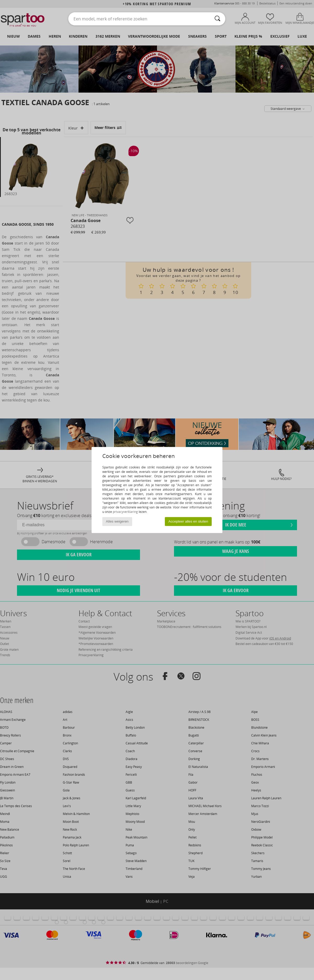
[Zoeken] (217, 19)
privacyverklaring (125, 512)
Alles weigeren (117, 521)
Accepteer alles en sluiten (188, 521)
